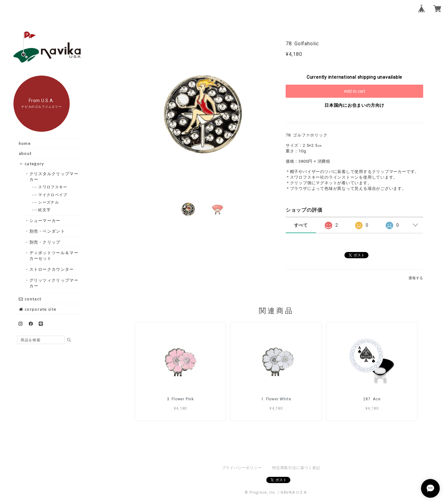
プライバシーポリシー (242, 468)
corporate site (38, 309)
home (25, 143)
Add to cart (354, 91)
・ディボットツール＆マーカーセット (54, 255)
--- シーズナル (49, 202)
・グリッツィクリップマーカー (54, 283)
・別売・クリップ (45, 242)
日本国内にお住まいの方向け (354, 105)
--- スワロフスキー (53, 187)
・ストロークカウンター (52, 269)
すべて (301, 225)
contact (30, 299)
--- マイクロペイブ (53, 195)
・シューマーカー (45, 220)
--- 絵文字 (45, 210)
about (25, 153)
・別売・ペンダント (47, 231)
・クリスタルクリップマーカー (54, 176)
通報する (416, 278)
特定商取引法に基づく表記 (296, 468)
